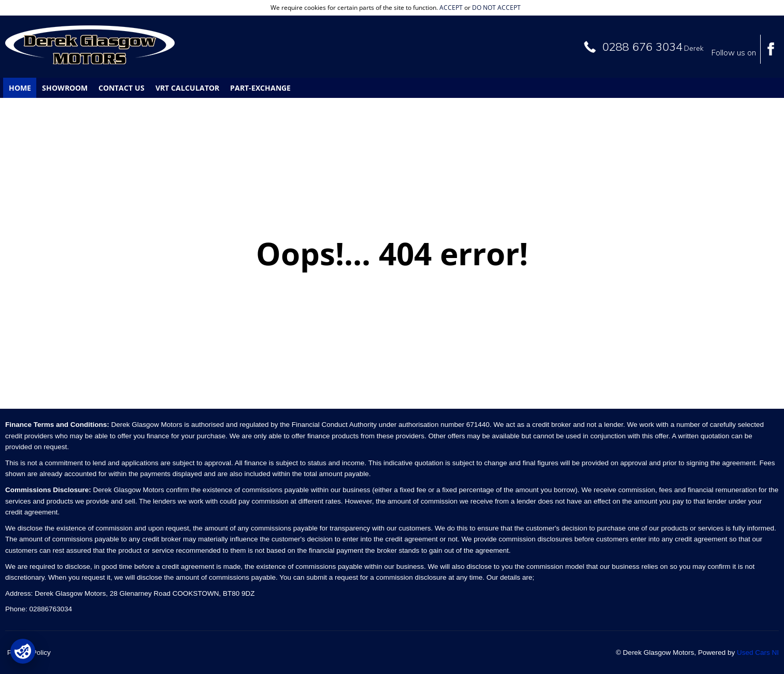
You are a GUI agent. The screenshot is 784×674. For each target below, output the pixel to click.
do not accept (496, 8)
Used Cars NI (758, 653)
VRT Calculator (187, 88)
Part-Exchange (260, 88)
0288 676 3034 (642, 47)
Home (20, 88)
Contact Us (122, 88)
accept (451, 8)
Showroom (65, 88)
